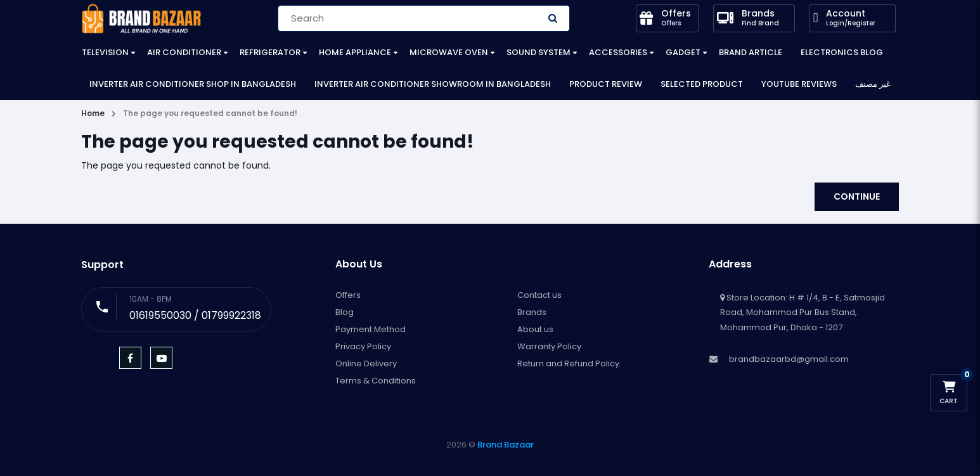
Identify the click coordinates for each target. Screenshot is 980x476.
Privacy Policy (363, 346)
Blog (345, 312)
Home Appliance (355, 52)
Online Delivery (366, 363)
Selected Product (702, 84)
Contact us (539, 295)
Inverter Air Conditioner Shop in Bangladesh (193, 84)
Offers (348, 295)
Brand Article (751, 52)
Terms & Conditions (376, 381)
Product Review (606, 84)
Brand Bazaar (506, 445)
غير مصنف (873, 84)
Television (105, 52)
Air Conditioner (184, 52)
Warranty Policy (549, 346)
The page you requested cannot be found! (210, 113)
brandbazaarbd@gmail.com (789, 359)
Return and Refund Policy (568, 363)
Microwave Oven (449, 52)
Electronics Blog (842, 52)
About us (535, 329)
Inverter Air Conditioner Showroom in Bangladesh (433, 84)
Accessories (618, 52)
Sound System (538, 52)
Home (93, 113)
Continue (857, 196)
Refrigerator (270, 52)
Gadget (683, 52)
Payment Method (371, 329)
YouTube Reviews (799, 84)
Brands (532, 312)
